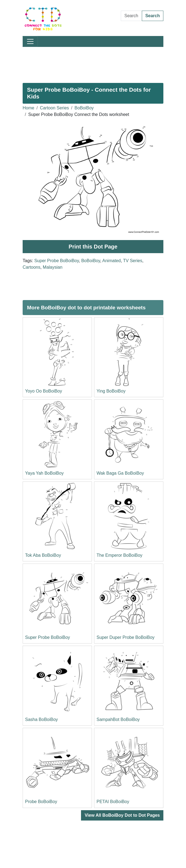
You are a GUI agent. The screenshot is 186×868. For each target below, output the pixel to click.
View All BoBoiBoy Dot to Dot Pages (122, 815)
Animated (112, 261)
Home (28, 108)
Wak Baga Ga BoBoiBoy (120, 473)
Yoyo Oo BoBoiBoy (44, 391)
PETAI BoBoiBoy (113, 802)
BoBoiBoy (84, 108)
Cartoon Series (54, 108)
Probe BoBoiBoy (41, 802)
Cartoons (31, 267)
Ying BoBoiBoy (111, 391)
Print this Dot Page (93, 247)
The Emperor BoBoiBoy (119, 555)
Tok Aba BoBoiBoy (43, 555)
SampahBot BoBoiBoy (118, 719)
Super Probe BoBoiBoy (57, 261)
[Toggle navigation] (30, 41)
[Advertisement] (93, 63)
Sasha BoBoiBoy (41, 719)
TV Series (133, 261)
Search (153, 16)
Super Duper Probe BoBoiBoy (126, 637)
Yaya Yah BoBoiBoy (44, 473)
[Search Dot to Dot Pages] (131, 16)
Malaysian (53, 267)
